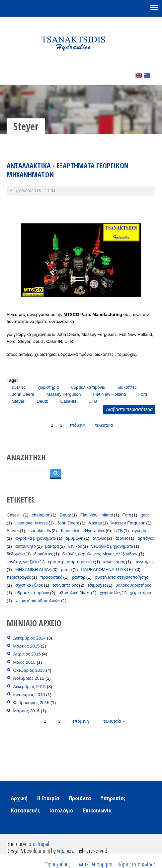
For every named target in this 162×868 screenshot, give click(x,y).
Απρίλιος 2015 (27, 654)
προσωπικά (51, 577)
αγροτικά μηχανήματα (36, 538)
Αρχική (19, 798)
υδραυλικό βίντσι (75, 593)
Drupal (43, 844)
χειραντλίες (110, 593)
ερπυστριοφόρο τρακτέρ (71, 562)
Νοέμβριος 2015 (29, 678)
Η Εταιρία (48, 798)
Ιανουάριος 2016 (29, 695)
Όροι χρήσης (58, 864)
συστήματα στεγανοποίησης (122, 577)
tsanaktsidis (40, 531)
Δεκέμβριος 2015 (30, 687)
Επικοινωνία (97, 810)
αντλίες (19, 387)
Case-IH (68, 401)
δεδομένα (16, 554)
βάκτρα (52, 546)
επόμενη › (79, 425)
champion (41, 515)
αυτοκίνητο (26, 546)
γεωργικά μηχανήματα (112, 546)
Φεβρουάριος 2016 (31, 703)
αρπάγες (146, 538)
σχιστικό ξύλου (29, 585)
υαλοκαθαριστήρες (133, 585)
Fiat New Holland (110, 394)
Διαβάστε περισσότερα (131, 410)
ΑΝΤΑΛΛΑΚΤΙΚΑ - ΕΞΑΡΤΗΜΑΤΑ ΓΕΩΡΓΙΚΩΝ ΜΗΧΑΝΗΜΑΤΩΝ (68, 170)
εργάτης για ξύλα (23, 562)
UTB (93, 401)
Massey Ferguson (64, 394)
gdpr (145, 515)
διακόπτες (127, 387)
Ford (143, 394)
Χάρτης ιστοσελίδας (137, 864)
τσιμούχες (97, 585)
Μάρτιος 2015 (27, 646)
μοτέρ (67, 570)
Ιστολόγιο (61, 810)
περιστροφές (19, 577)
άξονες (122, 538)
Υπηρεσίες (113, 798)
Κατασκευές (25, 810)
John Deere (23, 394)
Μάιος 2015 (24, 662)
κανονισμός (114, 562)
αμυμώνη (75, 538)
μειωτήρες (144, 562)
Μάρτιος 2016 (27, 711)
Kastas (95, 523)
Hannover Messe (32, 523)
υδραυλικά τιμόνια (88, 387)
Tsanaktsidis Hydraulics (82, 531)
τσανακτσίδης (65, 585)
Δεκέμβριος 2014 (30, 638)
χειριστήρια (48, 387)
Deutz (42, 401)
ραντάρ (79, 577)
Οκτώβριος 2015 (29, 670)
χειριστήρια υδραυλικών (38, 601)
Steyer (18, 401)
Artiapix (64, 851)
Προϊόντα (80, 798)
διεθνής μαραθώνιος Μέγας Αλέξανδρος (100, 554)
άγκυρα (139, 531)
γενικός (75, 546)
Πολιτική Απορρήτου (94, 864)
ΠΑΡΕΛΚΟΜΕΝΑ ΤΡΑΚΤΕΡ (108, 570)
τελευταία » (106, 425)
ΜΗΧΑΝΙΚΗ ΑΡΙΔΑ (34, 570)
